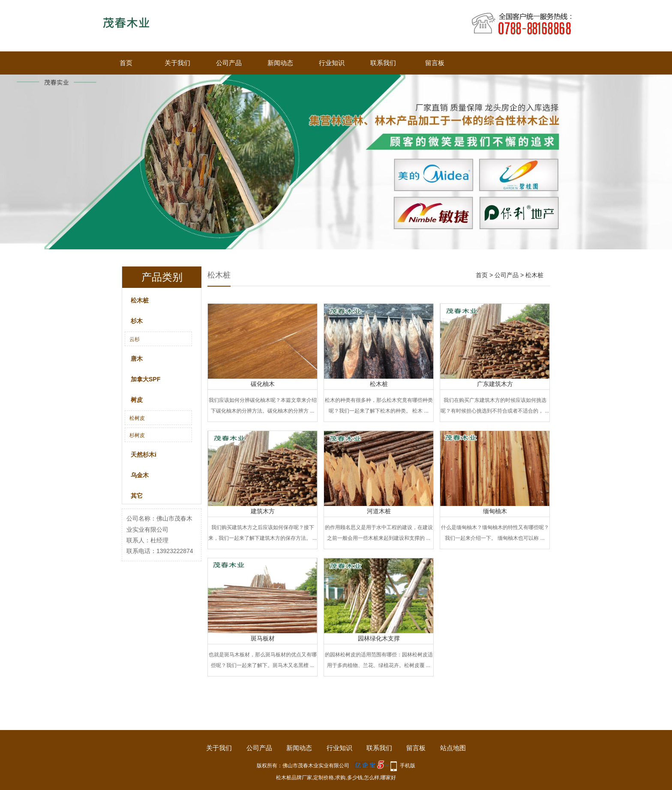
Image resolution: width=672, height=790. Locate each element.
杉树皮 (137, 435)
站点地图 (453, 748)
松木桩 (140, 300)
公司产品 (229, 63)
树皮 (137, 400)
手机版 (408, 766)
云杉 (135, 339)
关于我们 (177, 63)
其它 (137, 496)
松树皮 (137, 418)
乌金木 (140, 475)
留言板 (435, 63)
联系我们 (383, 63)
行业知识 (332, 63)
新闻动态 (280, 63)
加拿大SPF (145, 379)
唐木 (137, 359)
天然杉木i (144, 455)
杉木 (137, 321)
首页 (126, 63)
